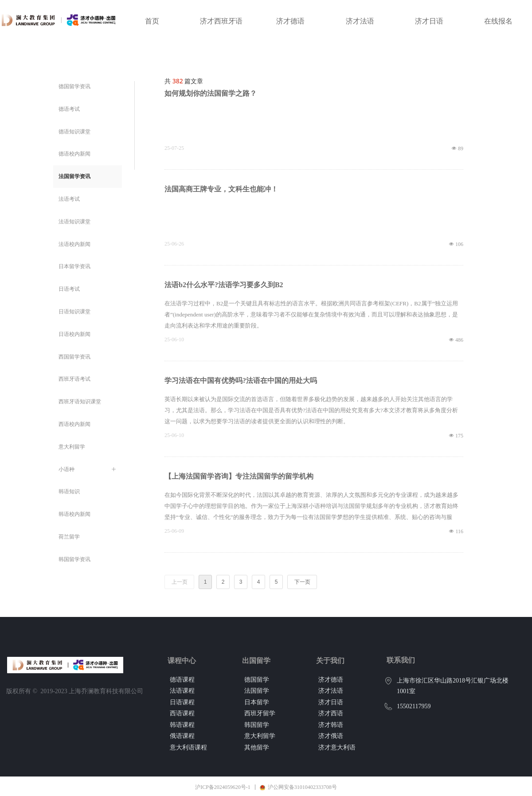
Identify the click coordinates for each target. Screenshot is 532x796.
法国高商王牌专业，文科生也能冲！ (221, 189)
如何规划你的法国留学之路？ (211, 93)
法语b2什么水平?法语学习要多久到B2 (224, 285)
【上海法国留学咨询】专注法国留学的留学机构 (239, 476)
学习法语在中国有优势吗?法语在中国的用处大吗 (241, 380)
